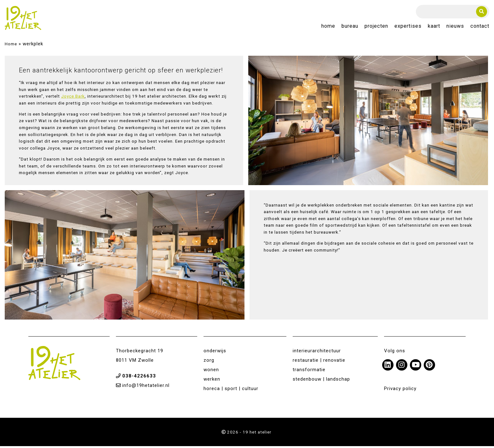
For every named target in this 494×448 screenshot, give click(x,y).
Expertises (408, 27)
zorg (209, 362)
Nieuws (455, 27)
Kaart (434, 27)
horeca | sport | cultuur (231, 390)
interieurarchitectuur (317, 353)
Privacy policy (400, 390)
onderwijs (215, 353)
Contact (480, 27)
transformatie (309, 371)
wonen (211, 371)
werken (212, 381)
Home (328, 27)
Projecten (376, 27)
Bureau (350, 27)
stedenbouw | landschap (321, 381)
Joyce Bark (73, 98)
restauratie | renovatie (319, 362)
